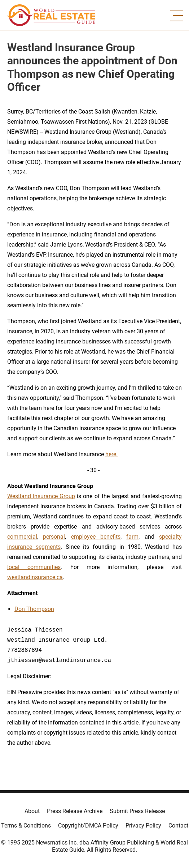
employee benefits (96, 537)
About (32, 811)
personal (54, 537)
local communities (34, 567)
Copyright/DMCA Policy (88, 826)
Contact (178, 826)
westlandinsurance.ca (35, 577)
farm (132, 537)
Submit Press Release (137, 811)
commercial (22, 537)
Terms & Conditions (26, 826)
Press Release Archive (75, 811)
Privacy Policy (143, 826)
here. (111, 454)
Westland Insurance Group (41, 496)
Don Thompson (34, 609)
